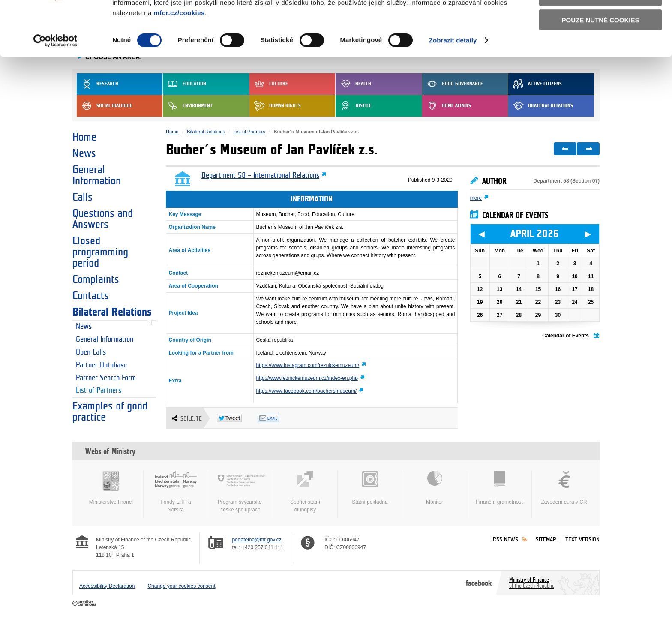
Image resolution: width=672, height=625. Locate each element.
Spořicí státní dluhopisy (305, 492)
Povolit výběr (600, 45)
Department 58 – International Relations (260, 176)
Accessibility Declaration (107, 586)
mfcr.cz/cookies (179, 62)
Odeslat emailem (278, 418)
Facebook (479, 583)
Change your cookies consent (181, 586)
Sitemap (546, 539)
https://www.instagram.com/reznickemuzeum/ (307, 365)
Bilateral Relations (112, 312)
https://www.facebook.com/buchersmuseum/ (306, 391)
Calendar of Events (565, 336)
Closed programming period (100, 252)
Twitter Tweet (237, 418)
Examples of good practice (110, 412)
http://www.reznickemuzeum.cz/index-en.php (307, 378)
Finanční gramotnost (499, 488)
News (84, 153)
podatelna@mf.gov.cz (256, 540)
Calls (82, 197)
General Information (97, 175)
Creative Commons (85, 604)
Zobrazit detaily (453, 90)
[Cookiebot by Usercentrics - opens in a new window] (55, 90)
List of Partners (99, 391)
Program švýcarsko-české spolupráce (240, 492)
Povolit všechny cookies (600, 21)
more (476, 198)
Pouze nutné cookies (601, 69)
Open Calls (91, 352)
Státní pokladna (370, 488)
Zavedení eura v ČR (564, 488)
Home (84, 137)
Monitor (435, 488)
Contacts (91, 296)
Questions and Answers (103, 219)
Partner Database (101, 365)
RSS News (505, 539)
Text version (582, 539)
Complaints (96, 279)
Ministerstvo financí (111, 488)
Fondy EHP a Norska (176, 492)
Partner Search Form (106, 378)
